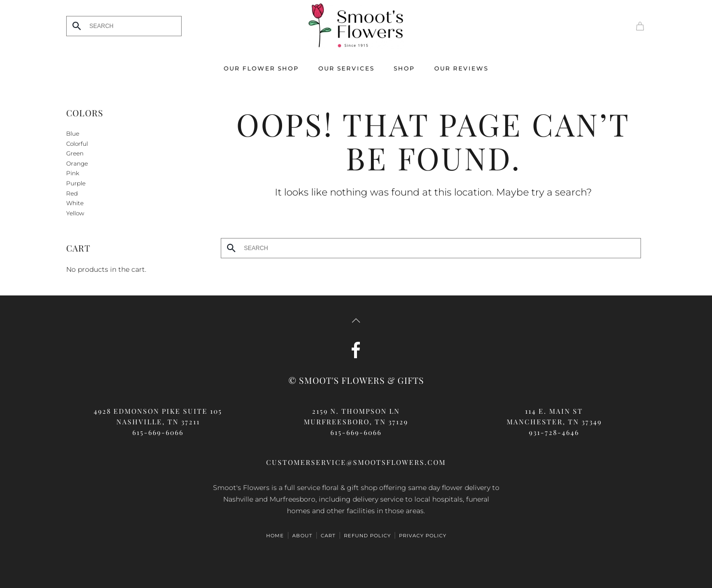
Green (75, 153)
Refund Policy (367, 536)
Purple (76, 183)
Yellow (75, 213)
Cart (328, 536)
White (75, 203)
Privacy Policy (423, 536)
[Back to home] (356, 26)
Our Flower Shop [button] (261, 68)
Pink (73, 173)
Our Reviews (461, 68)
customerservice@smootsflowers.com (356, 462)
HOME (275, 536)
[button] (356, 321)
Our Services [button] (346, 68)
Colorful (77, 144)
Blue (73, 133)
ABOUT (302, 536)
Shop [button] (404, 68)
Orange (77, 163)
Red (72, 193)
